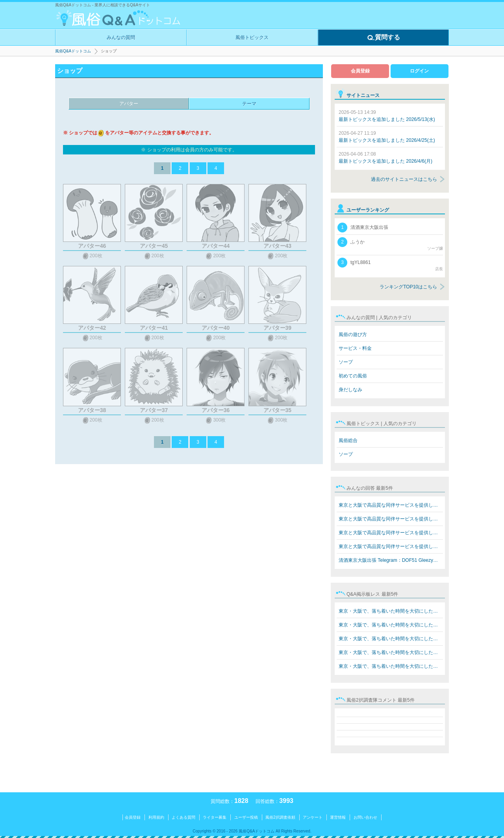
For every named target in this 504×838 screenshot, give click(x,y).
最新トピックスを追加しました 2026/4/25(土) (387, 137)
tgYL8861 (390, 265)
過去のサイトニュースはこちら (404, 179)
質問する (384, 38)
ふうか (390, 244)
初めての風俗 (353, 376)
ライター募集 (215, 817)
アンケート (313, 817)
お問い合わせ (365, 817)
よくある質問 (183, 817)
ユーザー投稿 (246, 817)
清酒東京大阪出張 (363, 228)
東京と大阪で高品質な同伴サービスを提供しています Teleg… (391, 505)
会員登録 (360, 71)
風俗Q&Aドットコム (73, 51)
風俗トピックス (252, 37)
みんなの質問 (121, 37)
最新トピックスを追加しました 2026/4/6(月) (385, 158)
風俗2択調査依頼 (280, 817)
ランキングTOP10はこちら (408, 287)
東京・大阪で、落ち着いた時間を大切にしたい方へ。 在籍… (391, 611)
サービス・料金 (355, 348)
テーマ (249, 104)
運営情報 (338, 817)
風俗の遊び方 (353, 334)
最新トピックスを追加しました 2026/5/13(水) (387, 116)
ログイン (419, 71)
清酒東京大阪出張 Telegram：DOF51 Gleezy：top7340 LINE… (391, 560)
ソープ (346, 362)
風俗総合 (348, 440)
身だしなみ (350, 390)
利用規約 (156, 817)
